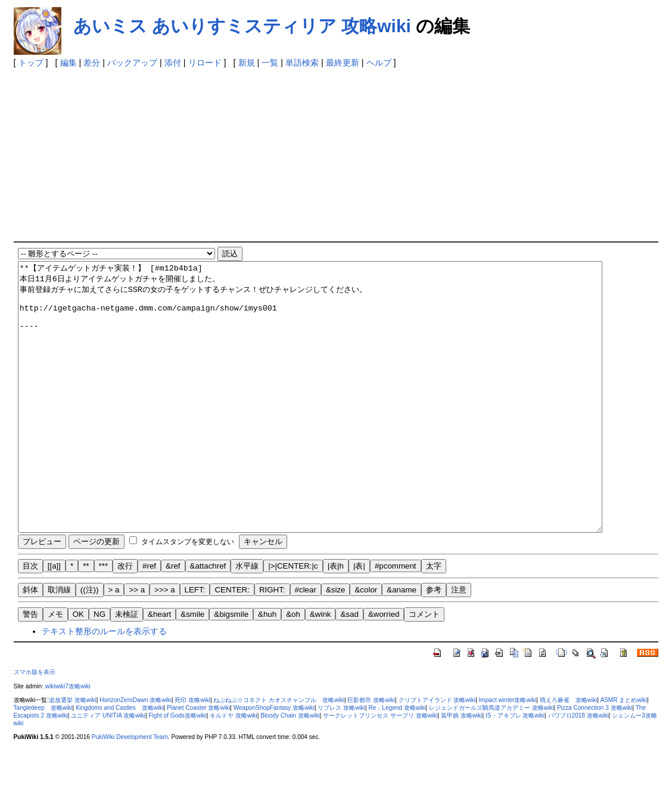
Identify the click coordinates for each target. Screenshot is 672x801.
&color (366, 643)
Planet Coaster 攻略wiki (198, 761)
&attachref (208, 620)
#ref (149, 620)
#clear (306, 643)
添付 (173, 63)
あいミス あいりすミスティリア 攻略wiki (242, 26)
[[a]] (54, 620)
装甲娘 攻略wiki (462, 769)
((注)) (90, 643)
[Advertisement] (297, 152)
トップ (31, 63)
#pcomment (396, 620)
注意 (459, 643)
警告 (30, 668)
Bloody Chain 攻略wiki (290, 769)
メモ (55, 668)
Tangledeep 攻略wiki (43, 761)
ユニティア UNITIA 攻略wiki (108, 769)
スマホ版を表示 (35, 726)
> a (114, 643)
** (86, 620)
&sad (349, 668)
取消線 (59, 643)
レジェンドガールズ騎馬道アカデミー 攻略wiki (491, 761)
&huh (267, 668)
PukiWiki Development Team (130, 791)
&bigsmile (231, 668)
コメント (424, 668)
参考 (434, 643)
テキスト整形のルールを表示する (104, 685)
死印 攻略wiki (192, 754)
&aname (402, 643)
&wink (321, 668)
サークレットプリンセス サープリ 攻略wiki (380, 769)
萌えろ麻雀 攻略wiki (569, 754)
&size (336, 643)
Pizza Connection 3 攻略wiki (595, 761)
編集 (69, 63)
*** (104, 620)
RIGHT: (272, 643)
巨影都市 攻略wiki (371, 754)
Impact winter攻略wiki (508, 754)
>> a (137, 643)
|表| (359, 620)
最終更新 (343, 63)
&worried (384, 668)
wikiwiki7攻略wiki (68, 740)
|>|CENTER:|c (293, 620)
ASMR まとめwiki (623, 754)
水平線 (247, 620)
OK (78, 668)
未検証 (127, 668)
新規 (247, 63)
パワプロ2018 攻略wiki (578, 769)
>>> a (164, 643)
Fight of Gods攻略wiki (177, 769)
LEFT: (195, 643)
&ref (173, 620)
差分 (92, 63)
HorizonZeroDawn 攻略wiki (136, 754)
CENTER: (232, 643)
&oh (293, 668)
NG (99, 668)
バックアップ (132, 63)
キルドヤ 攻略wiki (234, 769)
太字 (434, 620)
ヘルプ (379, 63)
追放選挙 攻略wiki (73, 754)
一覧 (270, 63)
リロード (205, 63)
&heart (159, 668)
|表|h (336, 620)
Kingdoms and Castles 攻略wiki (120, 761)
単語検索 (302, 63)
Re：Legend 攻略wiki (397, 761)
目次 (30, 620)
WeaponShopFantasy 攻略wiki (274, 761)
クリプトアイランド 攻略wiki (437, 754)
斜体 (30, 643)
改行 (125, 620)
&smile (192, 668)
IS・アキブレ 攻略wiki (515, 769)
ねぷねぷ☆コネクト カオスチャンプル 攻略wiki (279, 754)
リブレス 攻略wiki (341, 761)
